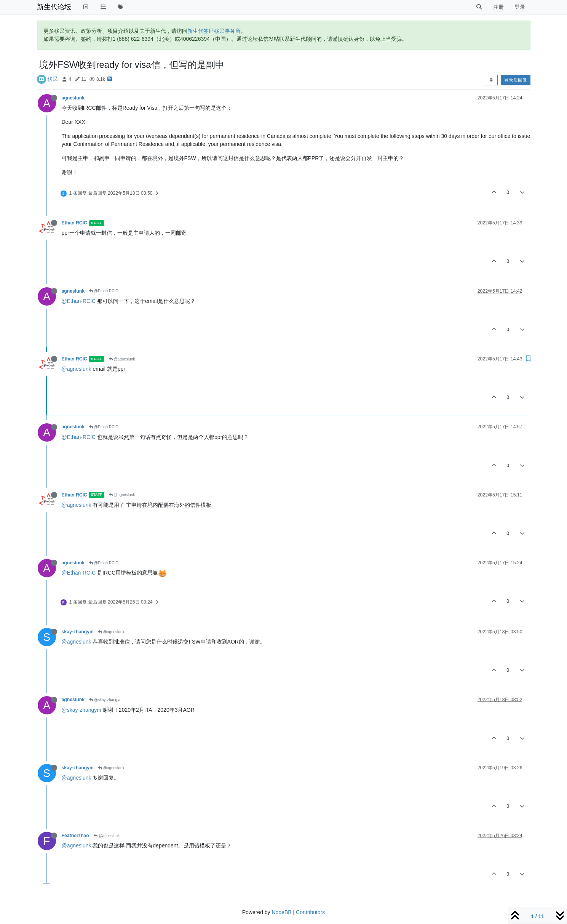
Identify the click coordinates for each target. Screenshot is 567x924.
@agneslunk (122, 359)
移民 (53, 79)
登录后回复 (516, 80)
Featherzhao (75, 836)
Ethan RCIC (74, 223)
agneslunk (73, 98)
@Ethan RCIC (104, 291)
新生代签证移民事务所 (214, 31)
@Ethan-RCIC (79, 301)
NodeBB (281, 912)
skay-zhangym (78, 632)
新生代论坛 (54, 7)
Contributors (310, 912)
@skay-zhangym (106, 700)
